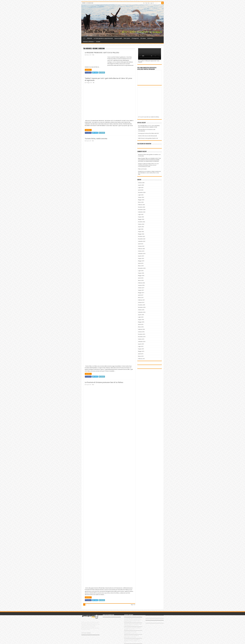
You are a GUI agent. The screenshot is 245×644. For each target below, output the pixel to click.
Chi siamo (143, 38)
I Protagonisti (135, 38)
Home (84, 38)
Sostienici (150, 38)
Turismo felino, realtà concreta (96, 139)
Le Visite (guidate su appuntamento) (103, 38)
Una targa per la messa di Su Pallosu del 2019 (148, 133)
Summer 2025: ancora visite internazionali (147, 136)
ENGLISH (90, 38)
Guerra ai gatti (118, 38)
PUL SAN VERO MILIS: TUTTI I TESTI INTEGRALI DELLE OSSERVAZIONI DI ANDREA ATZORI (132, 620)
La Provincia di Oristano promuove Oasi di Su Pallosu (104, 382)
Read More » (88, 70)
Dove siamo (127, 38)
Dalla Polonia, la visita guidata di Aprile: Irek (148, 138)
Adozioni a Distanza (88, 42)
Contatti (98, 42)
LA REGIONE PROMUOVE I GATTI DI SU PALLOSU (102, 53)
